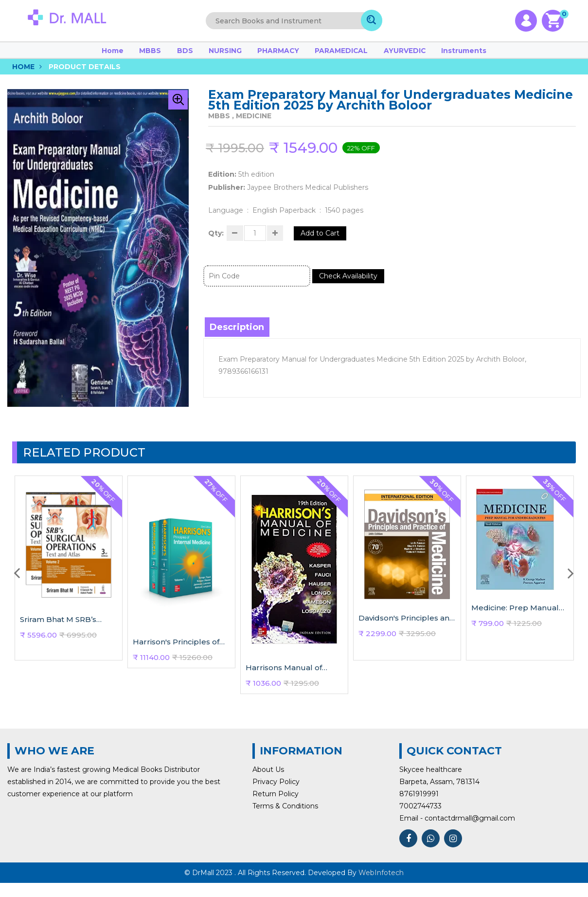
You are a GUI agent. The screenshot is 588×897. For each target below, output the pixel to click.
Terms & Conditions (285, 819)
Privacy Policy (276, 794)
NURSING (235, 55)
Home (153, 55)
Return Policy (276, 806)
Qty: (216, 244)
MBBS (181, 55)
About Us (268, 782)
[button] (178, 108)
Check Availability (354, 289)
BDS (205, 55)
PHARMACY (277, 55)
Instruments (425, 55)
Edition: (222, 183)
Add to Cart (333, 244)
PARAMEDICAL (329, 55)
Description (238, 340)
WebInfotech (381, 887)
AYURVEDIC (380, 55)
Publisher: (227, 196)
